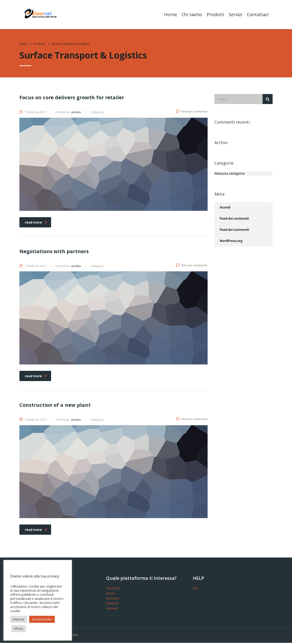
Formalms (113, 599)
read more (36, 223)
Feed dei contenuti (234, 220)
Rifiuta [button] (19, 629)
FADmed (112, 609)
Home (170, 15)
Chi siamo (191, 15)
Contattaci (257, 15)
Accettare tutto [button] (42, 619)
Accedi (225, 209)
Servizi (235, 15)
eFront (111, 594)
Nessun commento (192, 112)
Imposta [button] (19, 619)
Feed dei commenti (234, 231)
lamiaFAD (112, 604)
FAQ (196, 589)
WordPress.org (231, 242)
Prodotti (215, 15)
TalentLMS (113, 589)
